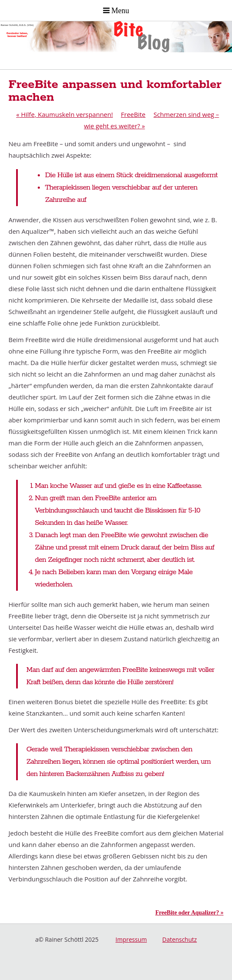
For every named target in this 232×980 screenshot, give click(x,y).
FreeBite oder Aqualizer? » (189, 913)
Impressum (131, 939)
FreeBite (133, 114)
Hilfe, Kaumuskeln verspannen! (64, 114)
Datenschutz (180, 939)
